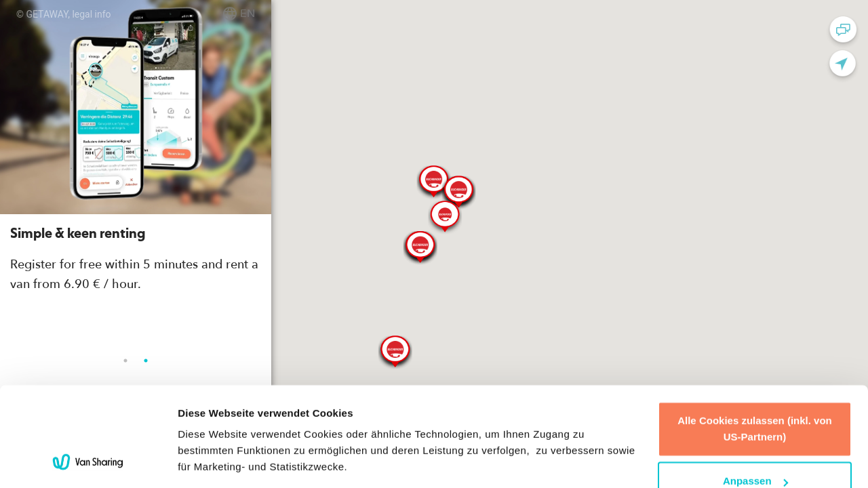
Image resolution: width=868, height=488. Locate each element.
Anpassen (755, 389)
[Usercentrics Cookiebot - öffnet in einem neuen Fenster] (88, 462)
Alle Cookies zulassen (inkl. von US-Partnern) (755, 337)
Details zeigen (212, 461)
